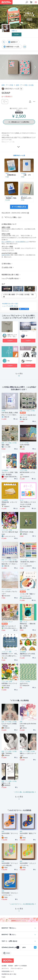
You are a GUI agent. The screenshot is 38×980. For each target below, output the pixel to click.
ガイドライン (5, 969)
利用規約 (11, 966)
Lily (8, 361)
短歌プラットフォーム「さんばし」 (12, 337)
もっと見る (19, 375)
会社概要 (4, 966)
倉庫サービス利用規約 (21, 966)
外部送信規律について (8, 971)
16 (26, 336)
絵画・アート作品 (7, 85)
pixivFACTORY (6, 255)
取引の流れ (7, 264)
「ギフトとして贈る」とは (12, 217)
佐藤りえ (14, 31)
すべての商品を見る (19, 207)
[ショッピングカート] (31, 2)
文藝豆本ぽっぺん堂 (19, 155)
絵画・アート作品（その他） (25, 85)
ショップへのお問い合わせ (10, 278)
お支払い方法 (8, 267)
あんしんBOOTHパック (8, 242)
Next (35, 67)
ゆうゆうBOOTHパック (22, 242)
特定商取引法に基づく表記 (10, 275)
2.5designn (29, 361)
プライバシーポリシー (17, 969)
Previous (3, 67)
